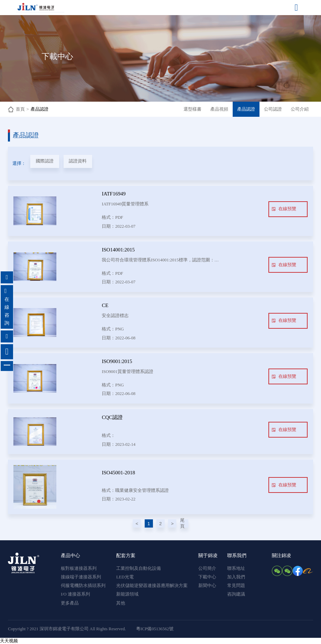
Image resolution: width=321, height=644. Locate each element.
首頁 (20, 109)
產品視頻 (219, 109)
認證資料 (78, 161)
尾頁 (182, 523)
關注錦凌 (281, 556)
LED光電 (125, 577)
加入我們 (236, 577)
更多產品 (70, 603)
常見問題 (236, 586)
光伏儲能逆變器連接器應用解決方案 (152, 586)
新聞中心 (207, 586)
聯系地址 (236, 568)
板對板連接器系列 (79, 568)
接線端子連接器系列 (81, 577)
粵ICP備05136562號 (155, 629)
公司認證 (273, 109)
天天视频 (9, 641)
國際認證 (45, 161)
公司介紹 (300, 109)
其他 (121, 603)
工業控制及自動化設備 (139, 568)
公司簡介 (207, 568)
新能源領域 (127, 594)
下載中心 (207, 577)
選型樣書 (192, 109)
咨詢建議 (236, 594)
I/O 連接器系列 (75, 594)
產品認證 (40, 109)
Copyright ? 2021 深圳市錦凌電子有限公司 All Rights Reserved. (67, 629)
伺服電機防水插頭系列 (83, 586)
